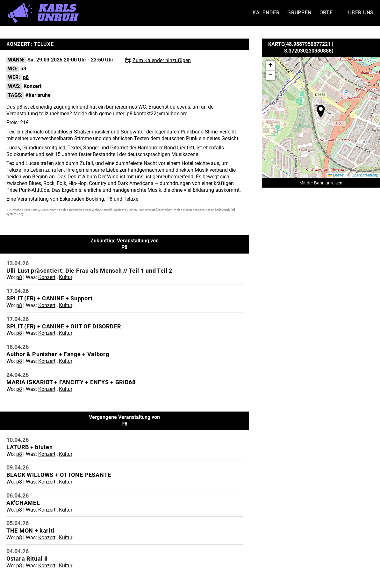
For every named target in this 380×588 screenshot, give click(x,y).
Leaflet (336, 175)
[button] (321, 111)
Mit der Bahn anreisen (321, 183)
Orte (326, 13)
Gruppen (299, 13)
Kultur (66, 277)
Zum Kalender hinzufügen (162, 60)
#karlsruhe (38, 95)
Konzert (32, 86)
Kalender (266, 13)
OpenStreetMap (365, 175)
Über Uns (361, 13)
